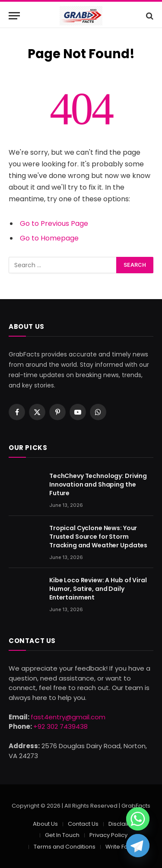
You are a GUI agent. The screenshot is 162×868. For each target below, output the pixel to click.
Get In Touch (62, 835)
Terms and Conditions (65, 847)
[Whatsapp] (138, 819)
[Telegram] (138, 846)
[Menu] (14, 16)
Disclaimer (123, 824)
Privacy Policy (108, 835)
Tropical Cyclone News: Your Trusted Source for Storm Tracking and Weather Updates (98, 537)
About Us (45, 824)
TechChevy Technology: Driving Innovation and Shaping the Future (98, 484)
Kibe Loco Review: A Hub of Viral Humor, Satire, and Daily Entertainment (98, 589)
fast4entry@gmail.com (68, 717)
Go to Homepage (49, 238)
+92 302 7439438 (60, 726)
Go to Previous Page (54, 223)
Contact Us (83, 824)
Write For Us (122, 847)
